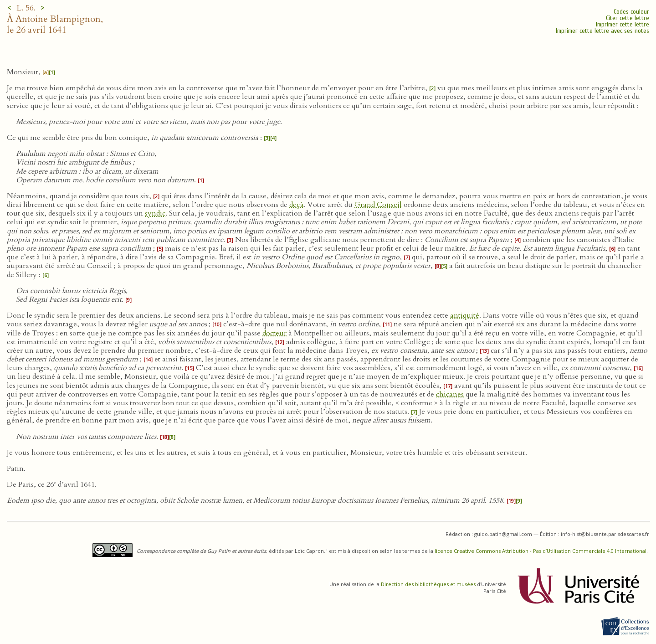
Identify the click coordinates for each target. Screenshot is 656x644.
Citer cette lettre (628, 18)
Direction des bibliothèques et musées (428, 584)
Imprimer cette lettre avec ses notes (602, 31)
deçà (297, 205)
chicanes (450, 394)
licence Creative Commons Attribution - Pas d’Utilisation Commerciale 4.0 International (541, 551)
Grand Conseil (378, 205)
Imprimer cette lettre (623, 24)
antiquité (465, 315)
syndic (155, 213)
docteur (274, 333)
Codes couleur (631, 12)
